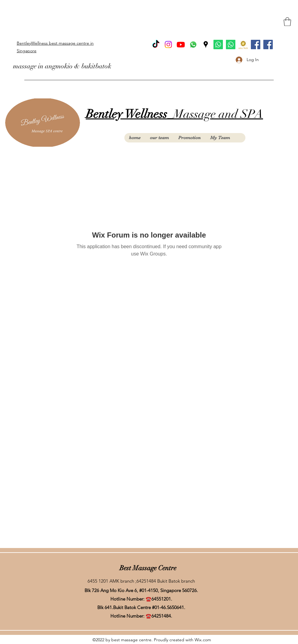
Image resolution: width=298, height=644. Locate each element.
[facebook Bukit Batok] (256, 45)
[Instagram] (168, 45)
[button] (287, 22)
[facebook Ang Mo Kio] (268, 45)
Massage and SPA (174, 114)
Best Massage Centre (148, 568)
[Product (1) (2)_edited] (243, 45)
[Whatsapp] (193, 45)
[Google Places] (206, 45)
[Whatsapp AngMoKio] (231, 45)
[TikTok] (156, 45)
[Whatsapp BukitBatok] (218, 45)
